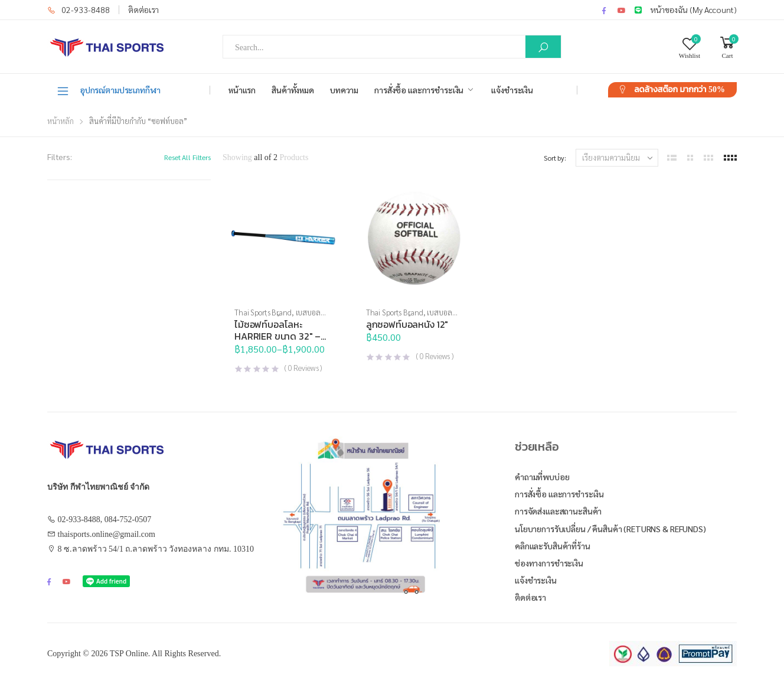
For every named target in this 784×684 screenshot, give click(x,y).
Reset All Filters (187, 157)
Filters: (60, 157)
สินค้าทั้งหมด (293, 90)
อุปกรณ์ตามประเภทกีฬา (108, 90)
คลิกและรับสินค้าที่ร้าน (553, 546)
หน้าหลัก (61, 121)
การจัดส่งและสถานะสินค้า (558, 511)
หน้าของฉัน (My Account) (694, 9)
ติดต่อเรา (143, 9)
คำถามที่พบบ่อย (542, 477)
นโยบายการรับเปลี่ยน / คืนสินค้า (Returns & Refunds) (610, 529)
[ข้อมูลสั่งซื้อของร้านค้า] (617, 158)
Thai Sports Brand (263, 312)
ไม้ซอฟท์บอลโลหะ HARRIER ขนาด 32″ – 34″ (277, 336)
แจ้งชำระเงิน (512, 90)
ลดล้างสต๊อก (680, 89)
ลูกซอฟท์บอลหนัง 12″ (407, 324)
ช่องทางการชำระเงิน (549, 563)
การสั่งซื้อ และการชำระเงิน (419, 90)
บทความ (344, 90)
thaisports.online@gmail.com (107, 534)
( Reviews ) (303, 368)
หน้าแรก (242, 90)
